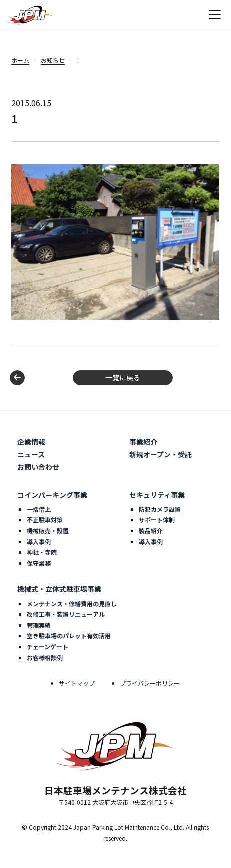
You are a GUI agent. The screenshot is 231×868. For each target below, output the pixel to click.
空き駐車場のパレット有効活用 (69, 636)
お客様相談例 (45, 658)
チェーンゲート (48, 647)
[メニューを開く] (215, 15)
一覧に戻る (123, 377)
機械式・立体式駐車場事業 (59, 589)
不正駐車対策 (45, 519)
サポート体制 (157, 519)
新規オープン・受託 (161, 454)
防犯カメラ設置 (160, 509)
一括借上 (39, 509)
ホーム (20, 60)
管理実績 (39, 625)
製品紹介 (151, 530)
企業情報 (31, 442)
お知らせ (53, 60)
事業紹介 (143, 442)
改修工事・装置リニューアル (66, 614)
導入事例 (39, 541)
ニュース (31, 454)
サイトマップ (77, 683)
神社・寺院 (42, 552)
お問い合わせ (38, 467)
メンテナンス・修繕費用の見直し (72, 604)
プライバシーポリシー (150, 683)
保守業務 (39, 563)
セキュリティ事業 (157, 495)
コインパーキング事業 (52, 495)
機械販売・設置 (48, 530)
